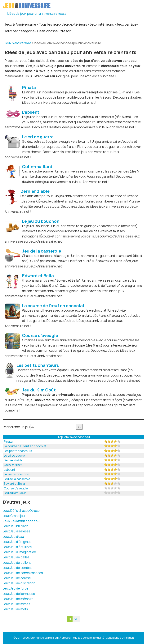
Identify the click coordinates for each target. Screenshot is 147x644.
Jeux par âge (127, 24)
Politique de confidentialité (88, 638)
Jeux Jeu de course (17, 578)
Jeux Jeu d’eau (13, 537)
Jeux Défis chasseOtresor (22, 511)
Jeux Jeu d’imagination (19, 552)
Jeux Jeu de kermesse (19, 594)
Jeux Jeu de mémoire (18, 599)
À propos (65, 638)
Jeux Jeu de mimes (17, 604)
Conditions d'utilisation (120, 638)
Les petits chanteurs (18, 451)
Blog (55, 638)
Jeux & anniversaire (18, 43)
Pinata (8, 442)
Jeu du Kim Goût (15, 493)
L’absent (9, 470)
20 (76, 619)
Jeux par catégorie (20, 31)
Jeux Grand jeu (14, 516)
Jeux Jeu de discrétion (19, 583)
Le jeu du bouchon (16, 474)
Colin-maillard (13, 465)
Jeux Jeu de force (16, 588)
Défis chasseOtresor (54, 31)
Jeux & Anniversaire (20, 24)
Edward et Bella (14, 484)
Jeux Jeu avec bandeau (21, 521)
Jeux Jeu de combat (17, 568)
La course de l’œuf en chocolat (25, 446)
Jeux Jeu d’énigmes (17, 542)
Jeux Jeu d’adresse (17, 531)
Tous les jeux (49, 24)
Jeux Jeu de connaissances (23, 573)
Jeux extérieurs (75, 24)
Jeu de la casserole (17, 479)
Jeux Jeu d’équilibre (17, 547)
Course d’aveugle (16, 488)
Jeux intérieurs (102, 24)
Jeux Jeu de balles (16, 557)
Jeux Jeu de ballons (17, 563)
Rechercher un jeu (16, 427)
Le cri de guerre (14, 456)
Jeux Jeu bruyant (15, 526)
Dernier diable (13, 460)
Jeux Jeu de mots (15, 609)
